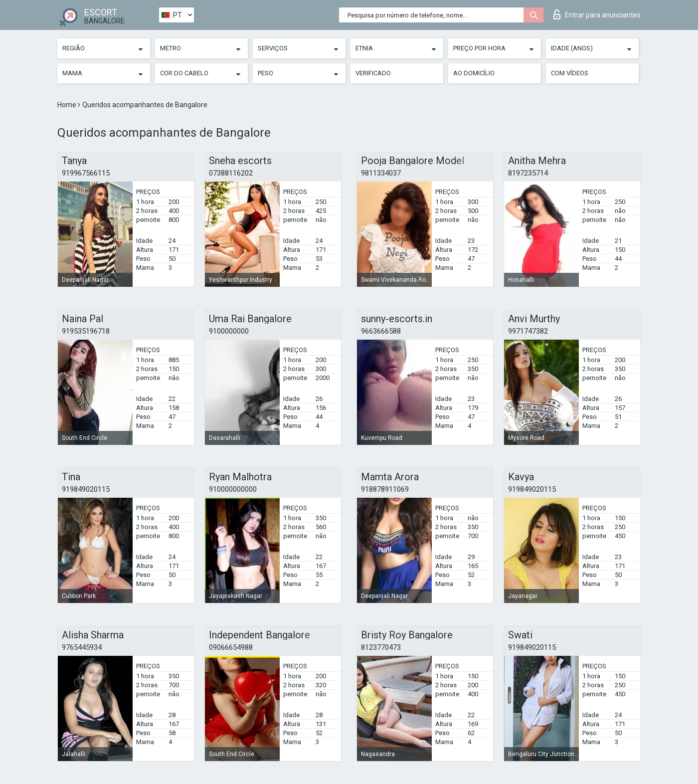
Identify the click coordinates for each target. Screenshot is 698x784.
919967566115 (86, 173)
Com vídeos (570, 73)
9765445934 (82, 647)
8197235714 (528, 173)
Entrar (597, 14)
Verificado (373, 73)
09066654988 (231, 647)
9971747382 (528, 331)
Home (68, 105)
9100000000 (229, 331)
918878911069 (385, 489)
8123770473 (381, 647)
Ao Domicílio (474, 73)
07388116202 (231, 173)
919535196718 (86, 331)
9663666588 (381, 331)
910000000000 (233, 489)
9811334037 (381, 173)
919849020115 (86, 489)
